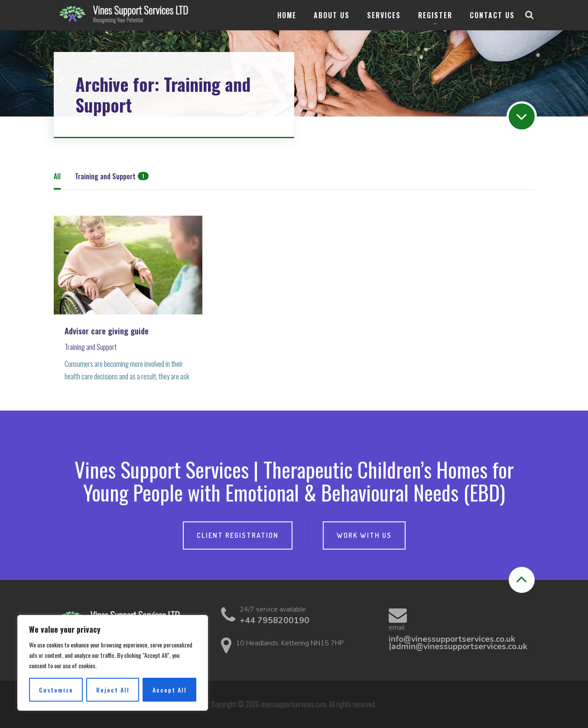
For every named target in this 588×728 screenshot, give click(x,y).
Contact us (492, 15)
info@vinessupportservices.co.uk (452, 639)
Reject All (113, 690)
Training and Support (91, 347)
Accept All (170, 690)
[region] (113, 663)
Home (287, 15)
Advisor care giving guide (107, 331)
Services (384, 15)
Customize (56, 690)
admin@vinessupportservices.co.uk (459, 647)
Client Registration (238, 535)
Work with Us (364, 535)
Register (435, 15)
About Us (332, 15)
